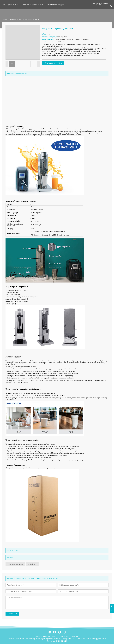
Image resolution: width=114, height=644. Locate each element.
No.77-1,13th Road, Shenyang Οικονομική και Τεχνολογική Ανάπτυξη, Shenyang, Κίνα (43, 639)
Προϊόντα (25, 5)
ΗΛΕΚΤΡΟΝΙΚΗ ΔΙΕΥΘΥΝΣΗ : (83, 639)
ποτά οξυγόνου (34, 564)
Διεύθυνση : (12, 639)
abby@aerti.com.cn (100, 639)
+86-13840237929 (61, 641)
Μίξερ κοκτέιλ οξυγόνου (16, 564)
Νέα (42, 5)
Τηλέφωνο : (51, 641)
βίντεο (34, 5)
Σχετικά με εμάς (12, 5)
